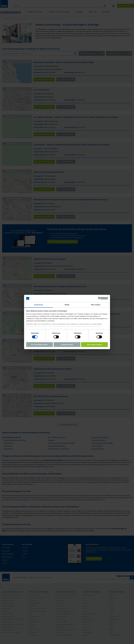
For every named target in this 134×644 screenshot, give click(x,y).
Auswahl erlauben (67, 345)
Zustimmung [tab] (38, 305)
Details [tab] (67, 305)
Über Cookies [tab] (96, 305)
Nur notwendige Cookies (40, 345)
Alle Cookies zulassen (94, 345)
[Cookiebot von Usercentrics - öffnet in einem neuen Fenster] (99, 298)
